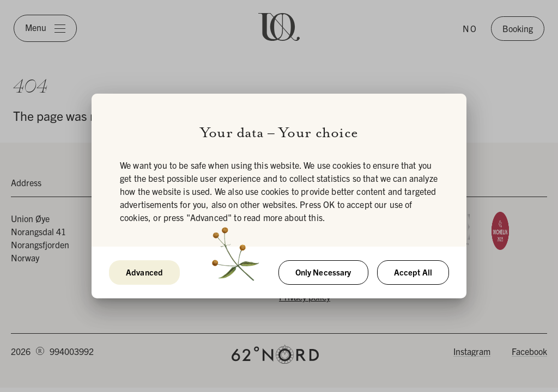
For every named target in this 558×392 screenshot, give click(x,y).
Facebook (529, 351)
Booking (518, 28)
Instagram (472, 351)
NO (470, 28)
